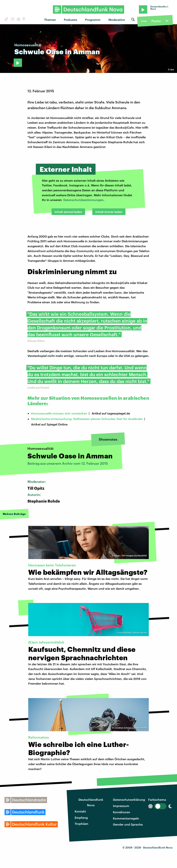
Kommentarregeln (126, 818)
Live (144, 21)
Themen (50, 20)
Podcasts (70, 20)
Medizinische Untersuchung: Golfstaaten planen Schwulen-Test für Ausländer (87, 419)
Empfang (81, 818)
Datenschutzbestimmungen (83, 200)
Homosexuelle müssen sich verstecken (59, 413)
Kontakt (80, 811)
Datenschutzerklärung (129, 800)
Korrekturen (122, 812)
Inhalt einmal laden (68, 212)
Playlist (156, 21)
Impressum (121, 806)
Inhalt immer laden (109, 212)
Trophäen (81, 824)
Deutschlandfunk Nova (91, 802)
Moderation (117, 20)
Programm (93, 20)
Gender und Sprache (128, 824)
